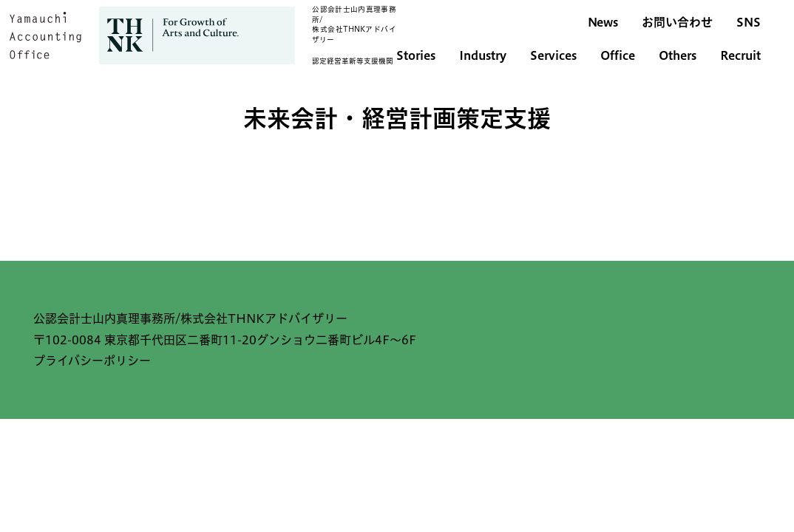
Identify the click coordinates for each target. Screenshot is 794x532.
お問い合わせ (677, 22)
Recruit (740, 55)
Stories (416, 55)
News (603, 22)
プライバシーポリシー (92, 361)
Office (618, 55)
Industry (483, 55)
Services (553, 55)
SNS (749, 22)
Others (678, 55)
